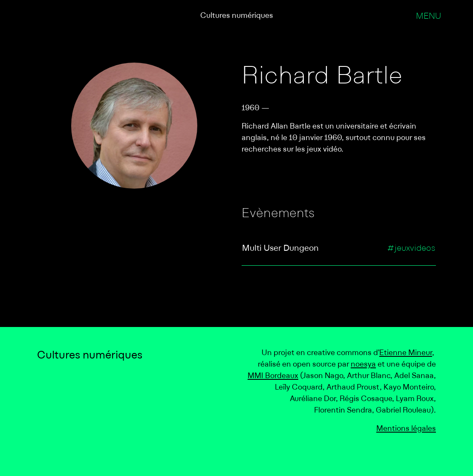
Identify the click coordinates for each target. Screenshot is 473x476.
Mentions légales (406, 429)
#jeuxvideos (411, 249)
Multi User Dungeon (280, 249)
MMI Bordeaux (273, 376)
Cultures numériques (237, 16)
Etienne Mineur (406, 353)
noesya (363, 365)
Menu (428, 17)
